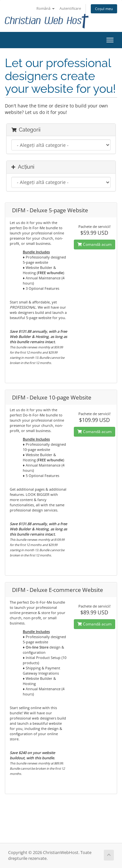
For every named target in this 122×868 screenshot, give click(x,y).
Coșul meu (104, 9)
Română (46, 8)
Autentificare (70, 8)
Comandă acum (95, 244)
